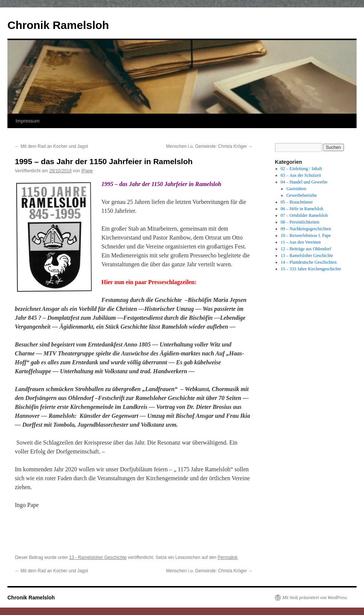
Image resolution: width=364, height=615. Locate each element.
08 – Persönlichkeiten (300, 222)
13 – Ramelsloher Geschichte (307, 256)
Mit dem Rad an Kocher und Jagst (51, 146)
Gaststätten (296, 189)
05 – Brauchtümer (297, 202)
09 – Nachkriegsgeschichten (306, 229)
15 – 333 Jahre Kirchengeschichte (311, 269)
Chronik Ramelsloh (58, 25)
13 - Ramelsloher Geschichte (98, 557)
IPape (87, 171)
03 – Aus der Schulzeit (301, 175)
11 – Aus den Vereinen (301, 242)
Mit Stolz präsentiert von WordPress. (315, 598)
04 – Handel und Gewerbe (304, 182)
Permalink (227, 557)
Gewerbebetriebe (302, 195)
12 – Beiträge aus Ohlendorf (306, 249)
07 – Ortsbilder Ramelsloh (304, 215)
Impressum (27, 121)
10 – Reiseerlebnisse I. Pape (306, 235)
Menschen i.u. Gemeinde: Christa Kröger (209, 146)
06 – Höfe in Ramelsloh (302, 209)
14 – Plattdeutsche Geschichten (309, 262)
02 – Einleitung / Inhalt (301, 169)
